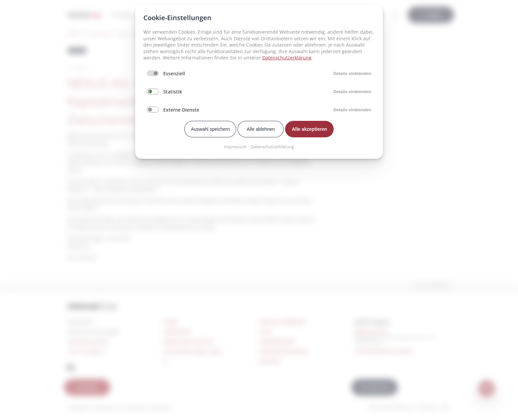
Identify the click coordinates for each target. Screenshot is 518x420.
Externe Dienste (181, 110)
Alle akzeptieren (309, 129)
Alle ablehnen (261, 129)
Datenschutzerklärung (287, 58)
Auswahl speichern (210, 129)
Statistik (173, 92)
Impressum (235, 147)
